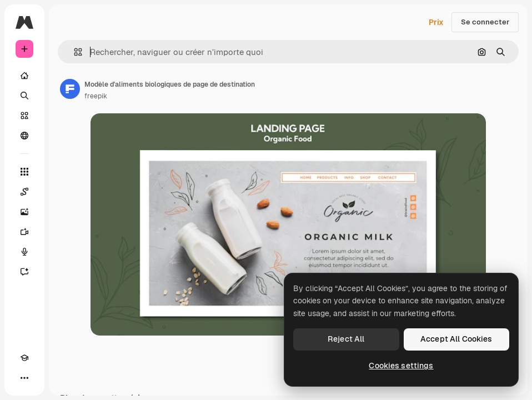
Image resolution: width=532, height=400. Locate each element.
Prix (436, 22)
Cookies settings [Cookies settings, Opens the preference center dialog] (401, 366)
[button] (74, 52)
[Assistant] (24, 272)
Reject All (346, 339)
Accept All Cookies (456, 339)
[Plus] (24, 378)
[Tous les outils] (24, 172)
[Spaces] (24, 192)
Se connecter (485, 22)
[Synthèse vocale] (24, 252)
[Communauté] (24, 136)
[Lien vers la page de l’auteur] (70, 89)
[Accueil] (24, 76)
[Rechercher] (24, 96)
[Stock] (24, 116)
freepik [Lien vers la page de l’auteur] (96, 96)
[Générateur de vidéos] (24, 232)
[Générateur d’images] (24, 212)
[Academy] (24, 358)
